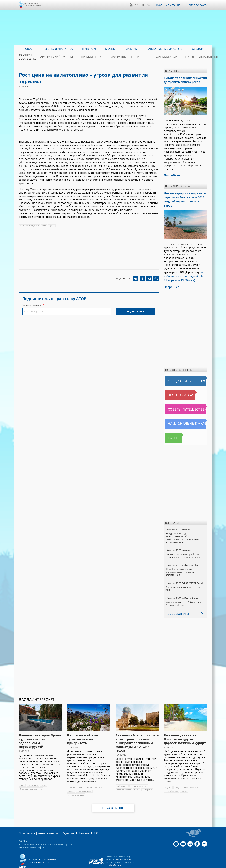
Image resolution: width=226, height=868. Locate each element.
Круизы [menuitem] (110, 49)
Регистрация (175, 5)
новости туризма (138, 776)
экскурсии (147, 779)
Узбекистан (122, 776)
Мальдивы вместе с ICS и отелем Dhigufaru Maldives (183, 593)
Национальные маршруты (182, 413)
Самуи (178, 777)
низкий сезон (171, 781)
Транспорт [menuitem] (89, 49)
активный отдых (76, 785)
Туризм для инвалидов (130, 57)
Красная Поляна (76, 777)
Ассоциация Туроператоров (33, 4)
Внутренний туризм (29, 226)
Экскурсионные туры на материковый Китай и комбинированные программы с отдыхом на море (183, 527)
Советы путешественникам (182, 399)
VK (140, 5)
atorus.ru (178, 865)
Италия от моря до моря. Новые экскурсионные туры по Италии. (183, 545)
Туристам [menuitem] (131, 49)
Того (44, 226)
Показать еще (113, 798)
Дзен (128, 5)
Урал (22, 775)
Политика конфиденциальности (36, 823)
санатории (33, 775)
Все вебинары (177, 603)
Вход (161, 5)
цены (51, 226)
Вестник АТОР (174, 385)
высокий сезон (190, 777)
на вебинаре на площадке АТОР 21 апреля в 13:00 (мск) (184, 267)
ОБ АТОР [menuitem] (197, 49)
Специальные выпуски (180, 371)
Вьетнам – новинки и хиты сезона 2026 (184, 578)
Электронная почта (32, 305)
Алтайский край (94, 777)
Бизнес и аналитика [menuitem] (59, 49)
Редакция (63, 823)
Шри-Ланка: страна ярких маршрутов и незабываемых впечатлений (181, 562)
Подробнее (171, 277)
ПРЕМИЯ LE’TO (100, 57)
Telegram (151, 5)
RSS (89, 823)
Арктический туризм (72, 57)
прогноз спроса (85, 781)
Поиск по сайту (198, 5)
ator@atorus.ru (44, 852)
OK (145, 5)
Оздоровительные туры (31, 779)
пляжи (184, 781)
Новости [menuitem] (30, 49)
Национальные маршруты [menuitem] (165, 49)
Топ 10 (170, 427)
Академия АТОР (162, 57)
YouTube (134, 5)
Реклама (77, 823)
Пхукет (168, 777)
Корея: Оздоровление (192, 57)
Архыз (71, 781)
